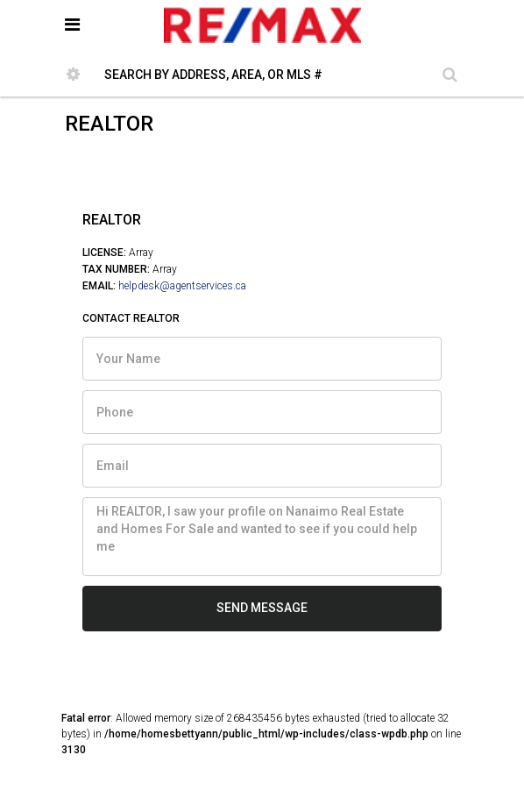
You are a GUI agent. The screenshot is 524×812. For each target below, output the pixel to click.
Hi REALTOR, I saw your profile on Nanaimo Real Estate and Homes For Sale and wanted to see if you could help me (262, 537)
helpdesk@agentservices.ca (182, 286)
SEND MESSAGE (262, 608)
